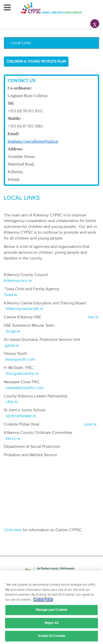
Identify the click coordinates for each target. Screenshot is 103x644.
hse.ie (93, 317)
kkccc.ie (13, 438)
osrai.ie (90, 424)
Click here (13, 530)
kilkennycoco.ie (18, 281)
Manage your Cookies (52, 610)
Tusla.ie (11, 295)
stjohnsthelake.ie (21, 416)
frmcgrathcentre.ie (23, 374)
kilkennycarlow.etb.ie (25, 309)
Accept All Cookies (52, 636)
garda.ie (12, 345)
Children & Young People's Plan (36, 61)
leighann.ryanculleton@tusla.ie (33, 141)
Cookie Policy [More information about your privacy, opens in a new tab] (43, 600)
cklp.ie (12, 402)
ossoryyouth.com (20, 359)
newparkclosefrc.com (25, 388)
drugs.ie (13, 331)
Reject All (52, 623)
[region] (52, 607)
